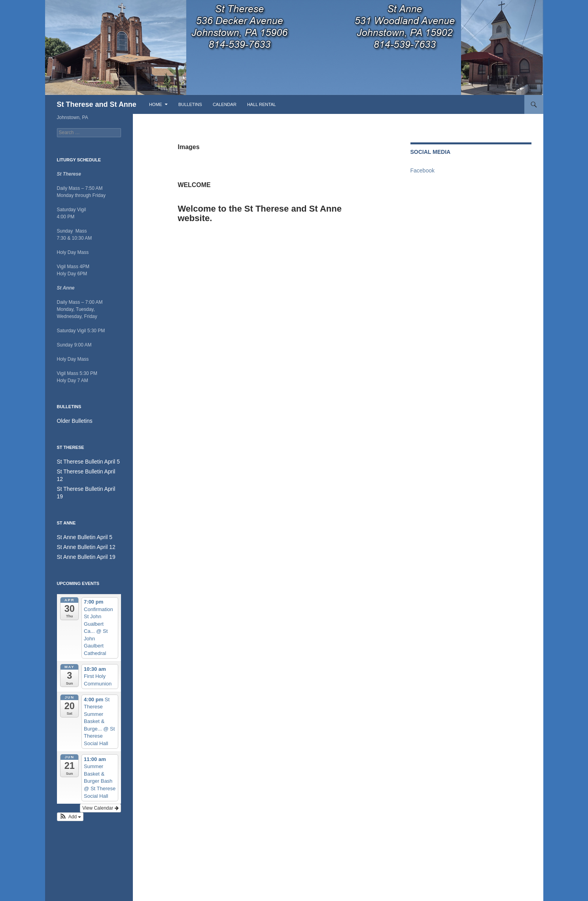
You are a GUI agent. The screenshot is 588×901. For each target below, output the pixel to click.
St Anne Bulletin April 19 (82, 539)
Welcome (212, 183)
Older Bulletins (72, 421)
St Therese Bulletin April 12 (86, 471)
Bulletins (190, 104)
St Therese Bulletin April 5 (84, 461)
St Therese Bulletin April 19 (86, 480)
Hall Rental (262, 104)
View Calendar (100, 790)
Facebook (423, 170)
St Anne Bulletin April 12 (82, 530)
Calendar (225, 104)
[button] (70, 799)
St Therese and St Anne (97, 104)
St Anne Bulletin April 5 (81, 521)
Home (156, 104)
